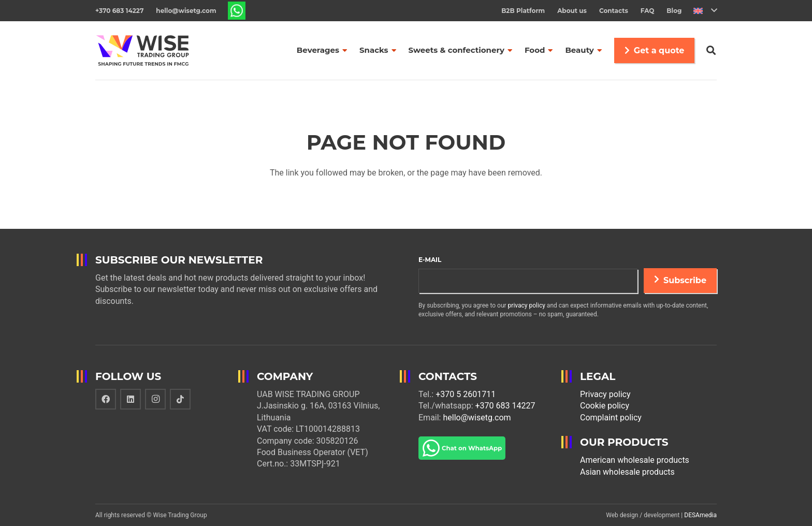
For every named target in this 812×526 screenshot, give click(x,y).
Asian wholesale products (627, 472)
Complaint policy (611, 418)
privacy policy (527, 305)
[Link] (237, 11)
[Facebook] (106, 399)
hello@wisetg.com (477, 418)
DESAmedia (700, 515)
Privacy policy (605, 394)
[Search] (711, 50)
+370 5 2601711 (466, 394)
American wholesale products (635, 460)
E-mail (430, 260)
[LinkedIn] (130, 399)
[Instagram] (155, 399)
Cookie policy (605, 406)
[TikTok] (180, 399)
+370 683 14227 (505, 406)
